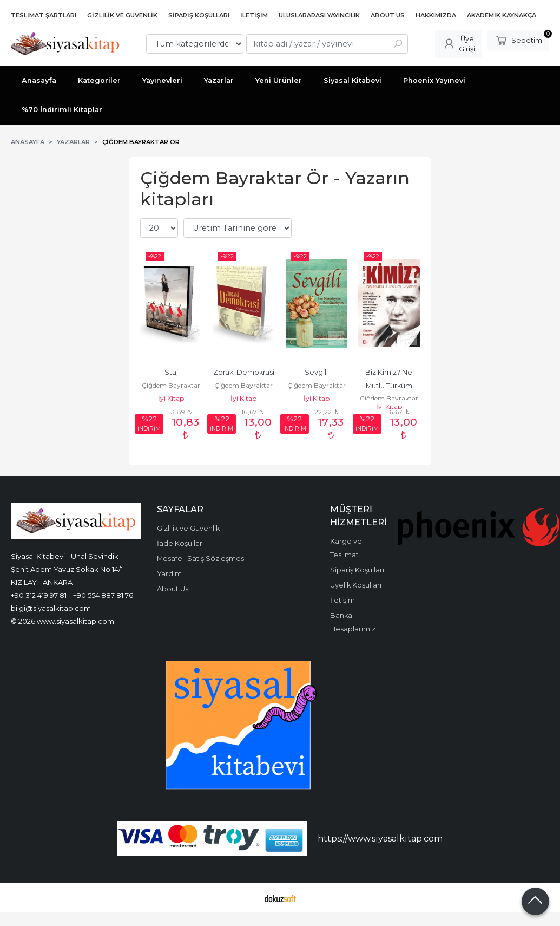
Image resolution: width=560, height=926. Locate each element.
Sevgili (316, 372)
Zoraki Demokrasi (244, 372)
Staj (171, 372)
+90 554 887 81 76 (103, 595)
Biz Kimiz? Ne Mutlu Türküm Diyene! (390, 386)
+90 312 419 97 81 (39, 595)
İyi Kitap (171, 398)
